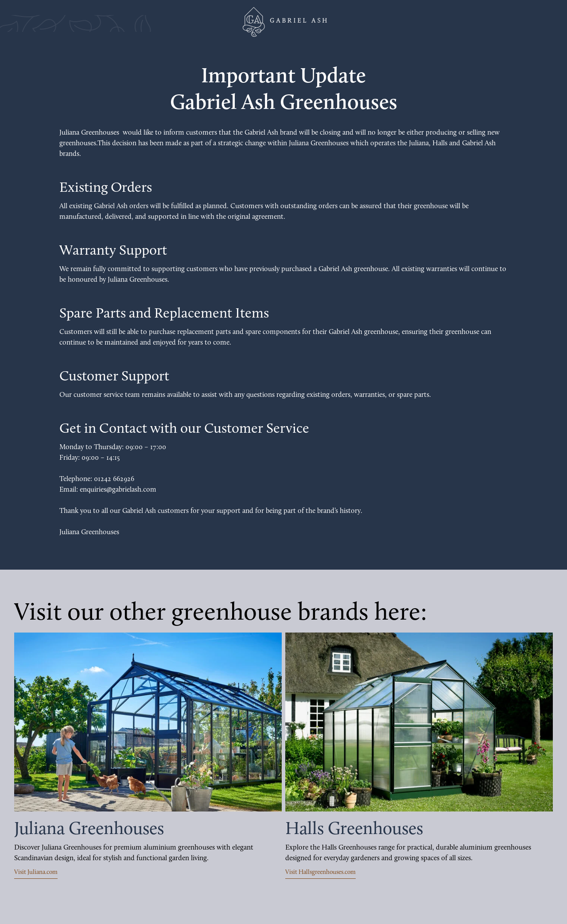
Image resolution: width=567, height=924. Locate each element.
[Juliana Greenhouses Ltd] (283, 22)
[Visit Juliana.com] (148, 722)
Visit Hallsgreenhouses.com (320, 872)
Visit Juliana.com (36, 872)
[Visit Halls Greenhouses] (419, 722)
